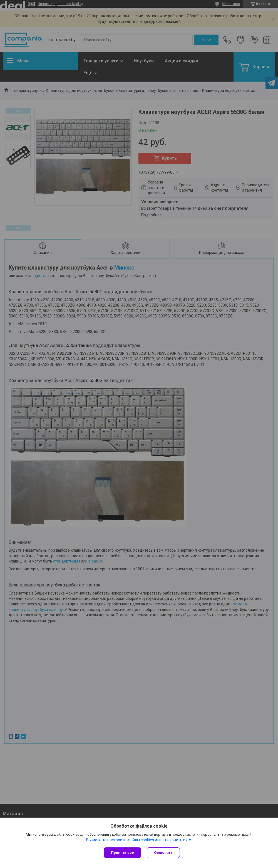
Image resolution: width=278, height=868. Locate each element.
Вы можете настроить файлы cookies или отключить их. (137, 840)
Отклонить (163, 853)
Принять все (122, 853)
